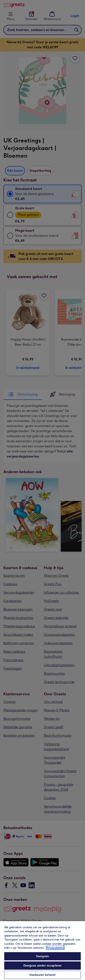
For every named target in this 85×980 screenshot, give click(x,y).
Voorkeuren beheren (42, 975)
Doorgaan (42, 956)
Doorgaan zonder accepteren (42, 966)
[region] (42, 950)
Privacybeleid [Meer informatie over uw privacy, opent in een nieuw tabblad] (55, 948)
